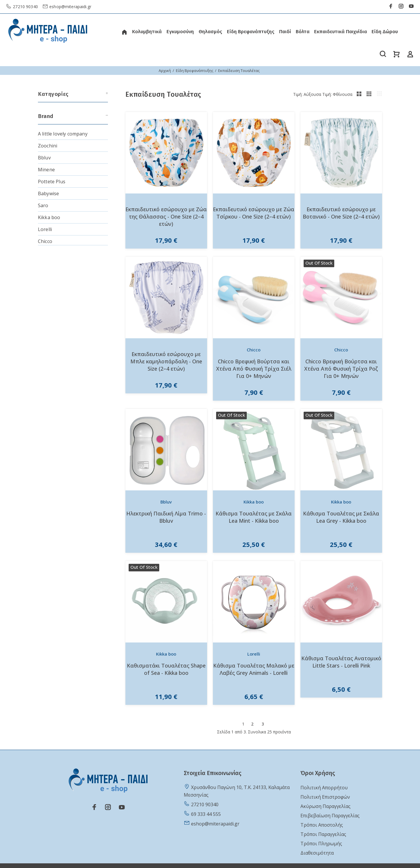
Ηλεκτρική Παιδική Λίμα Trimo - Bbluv (166, 517)
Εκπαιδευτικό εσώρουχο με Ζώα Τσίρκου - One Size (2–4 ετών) (254, 213)
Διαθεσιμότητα (317, 853)
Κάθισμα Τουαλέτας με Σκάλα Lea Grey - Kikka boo (341, 517)
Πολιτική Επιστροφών (325, 797)
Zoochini (48, 146)
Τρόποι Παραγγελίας (323, 834)
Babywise (48, 193)
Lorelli (45, 229)
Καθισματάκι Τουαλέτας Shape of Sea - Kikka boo (166, 669)
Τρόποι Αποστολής (322, 825)
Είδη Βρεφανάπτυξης (195, 71)
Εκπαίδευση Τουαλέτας (239, 71)
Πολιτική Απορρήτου (324, 788)
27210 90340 (25, 7)
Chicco (45, 241)
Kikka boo (49, 217)
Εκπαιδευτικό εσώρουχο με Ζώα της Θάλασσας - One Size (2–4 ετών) (166, 216)
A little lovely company (63, 134)
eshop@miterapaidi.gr (70, 7)
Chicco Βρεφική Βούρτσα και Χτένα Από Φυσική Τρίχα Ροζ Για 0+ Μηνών (341, 369)
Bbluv (44, 158)
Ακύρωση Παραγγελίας (325, 806)
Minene (46, 170)
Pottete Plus (52, 182)
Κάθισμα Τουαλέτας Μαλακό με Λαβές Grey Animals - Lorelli (254, 669)
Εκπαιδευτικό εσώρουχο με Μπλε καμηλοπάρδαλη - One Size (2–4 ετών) (166, 361)
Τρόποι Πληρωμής (321, 844)
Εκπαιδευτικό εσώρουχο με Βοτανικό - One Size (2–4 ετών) (341, 213)
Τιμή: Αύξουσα (307, 94)
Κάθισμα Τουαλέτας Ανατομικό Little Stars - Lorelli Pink (341, 662)
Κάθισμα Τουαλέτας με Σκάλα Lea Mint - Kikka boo (254, 517)
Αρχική (165, 71)
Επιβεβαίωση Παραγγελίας (330, 816)
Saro (43, 205)
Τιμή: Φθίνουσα (337, 94)
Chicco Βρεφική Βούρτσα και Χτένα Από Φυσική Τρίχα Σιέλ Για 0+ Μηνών (254, 369)
